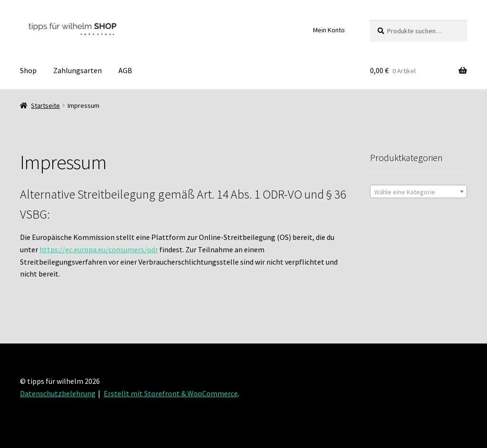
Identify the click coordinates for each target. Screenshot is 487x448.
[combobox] (419, 191)
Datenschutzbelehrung (58, 393)
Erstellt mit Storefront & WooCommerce (171, 393)
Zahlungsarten (78, 70)
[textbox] (419, 192)
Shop (28, 70)
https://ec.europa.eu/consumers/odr (99, 249)
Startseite (45, 105)
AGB (125, 70)
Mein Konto (329, 30)
